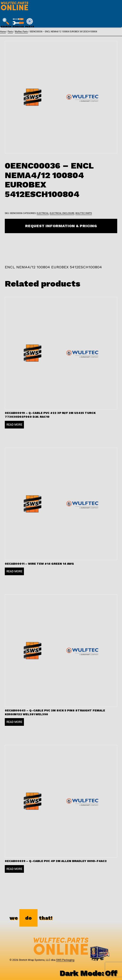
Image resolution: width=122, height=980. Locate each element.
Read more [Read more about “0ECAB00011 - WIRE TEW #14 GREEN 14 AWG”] (14, 571)
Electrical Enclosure (62, 213)
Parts (10, 32)
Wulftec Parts (21, 32)
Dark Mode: (88, 973)
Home (3, 32)
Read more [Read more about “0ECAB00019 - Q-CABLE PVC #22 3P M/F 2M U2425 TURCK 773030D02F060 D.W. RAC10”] (14, 425)
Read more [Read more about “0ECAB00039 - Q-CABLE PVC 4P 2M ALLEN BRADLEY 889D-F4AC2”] (14, 869)
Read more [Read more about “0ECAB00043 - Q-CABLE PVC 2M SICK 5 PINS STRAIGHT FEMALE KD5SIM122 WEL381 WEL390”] (14, 722)
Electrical (43, 213)
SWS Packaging (65, 960)
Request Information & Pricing (61, 226)
